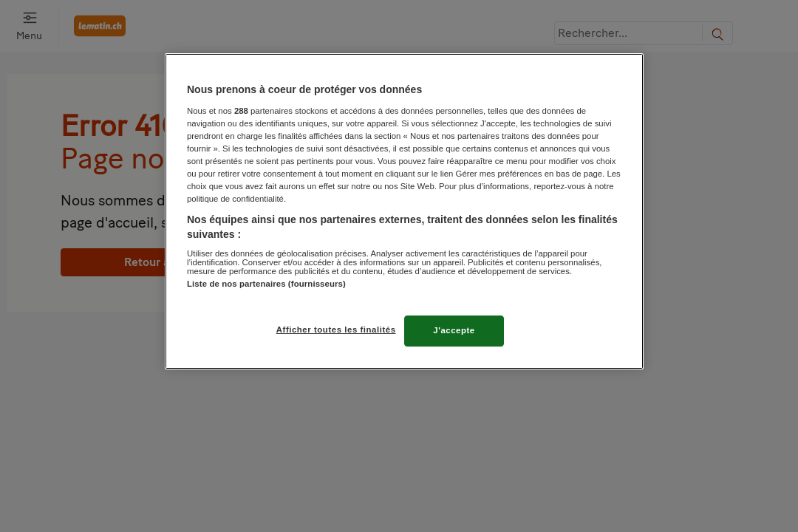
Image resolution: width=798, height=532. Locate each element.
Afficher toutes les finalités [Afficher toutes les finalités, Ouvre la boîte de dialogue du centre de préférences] (336, 330)
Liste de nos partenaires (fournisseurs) (266, 284)
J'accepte (454, 330)
